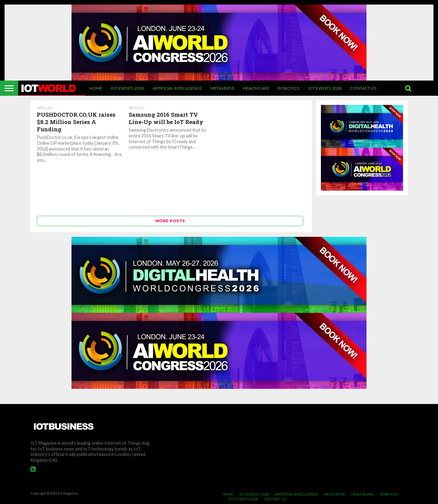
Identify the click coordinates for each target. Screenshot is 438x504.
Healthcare (256, 88)
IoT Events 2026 (127, 88)
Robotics (289, 88)
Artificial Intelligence (177, 88)
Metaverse (222, 88)
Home (96, 88)
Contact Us (363, 88)
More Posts (170, 221)
